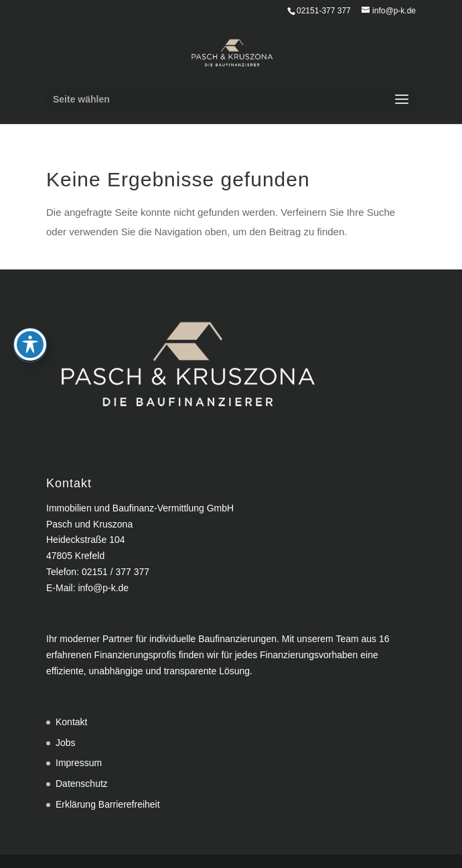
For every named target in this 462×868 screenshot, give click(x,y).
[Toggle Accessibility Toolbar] (30, 312)
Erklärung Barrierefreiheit (108, 804)
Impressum (79, 763)
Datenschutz (82, 784)
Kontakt (71, 722)
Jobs (66, 743)
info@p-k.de (103, 588)
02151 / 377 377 (115, 572)
